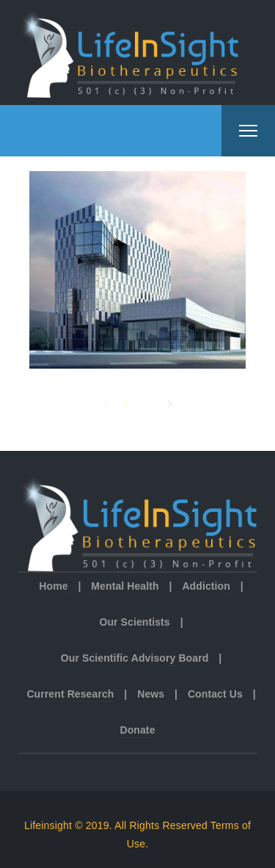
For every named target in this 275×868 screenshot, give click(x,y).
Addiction (206, 586)
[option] (137, 270)
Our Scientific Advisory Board (135, 658)
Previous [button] (105, 400)
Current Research (70, 694)
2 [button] (137, 401)
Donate (137, 730)
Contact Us (215, 694)
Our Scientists (134, 622)
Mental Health (125, 586)
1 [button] (126, 401)
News (151, 694)
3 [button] (148, 401)
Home (53, 586)
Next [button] (170, 400)
